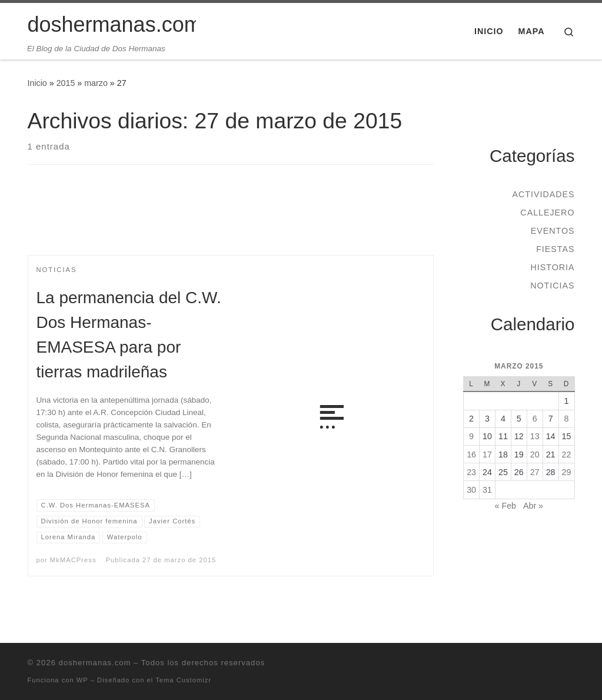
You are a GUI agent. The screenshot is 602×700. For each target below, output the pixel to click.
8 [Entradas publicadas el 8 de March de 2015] (567, 419)
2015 (66, 83)
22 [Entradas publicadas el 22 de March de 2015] (567, 454)
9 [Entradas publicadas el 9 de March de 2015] (471, 436)
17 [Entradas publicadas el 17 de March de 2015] (487, 454)
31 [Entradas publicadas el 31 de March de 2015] (487, 490)
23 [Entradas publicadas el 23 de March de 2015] (471, 472)
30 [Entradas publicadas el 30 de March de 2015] (471, 490)
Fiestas (555, 249)
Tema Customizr (183, 680)
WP (82, 680)
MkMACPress (73, 560)
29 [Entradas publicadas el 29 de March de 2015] (567, 472)
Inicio (37, 83)
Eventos (553, 231)
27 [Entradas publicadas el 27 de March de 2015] (535, 472)
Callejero (547, 213)
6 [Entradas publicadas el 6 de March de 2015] (535, 419)
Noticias (552, 286)
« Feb (505, 506)
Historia (552, 267)
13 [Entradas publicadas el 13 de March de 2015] (535, 436)
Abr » (533, 506)
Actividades (543, 194)
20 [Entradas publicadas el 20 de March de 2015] (535, 454)
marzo (96, 83)
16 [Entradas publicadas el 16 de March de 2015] (471, 454)
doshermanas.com (95, 663)
